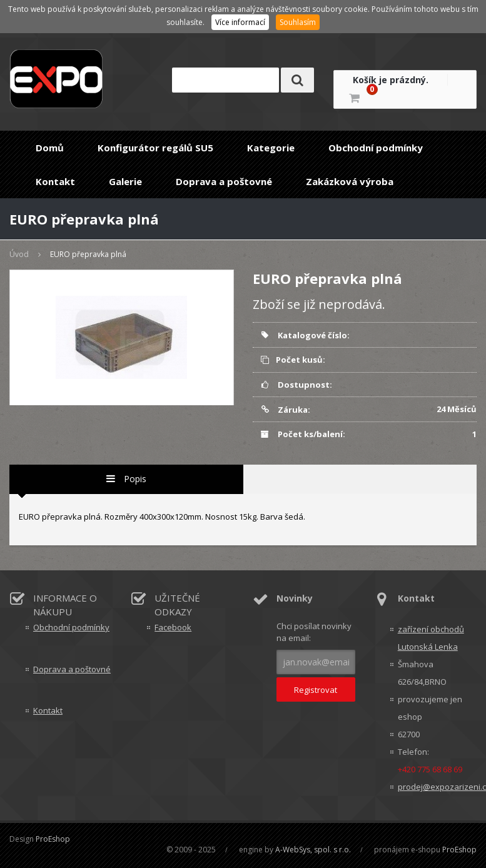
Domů (50, 148)
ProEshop (53, 839)
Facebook (173, 627)
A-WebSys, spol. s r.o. (313, 850)
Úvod (19, 254)
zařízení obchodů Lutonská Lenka (431, 638)
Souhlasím (298, 22)
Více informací (240, 22)
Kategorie (271, 148)
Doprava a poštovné (224, 181)
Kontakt (55, 181)
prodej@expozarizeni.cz (437, 787)
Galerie (125, 181)
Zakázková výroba (350, 181)
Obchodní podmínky (376, 148)
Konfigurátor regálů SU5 (155, 148)
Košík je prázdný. (391, 80)
